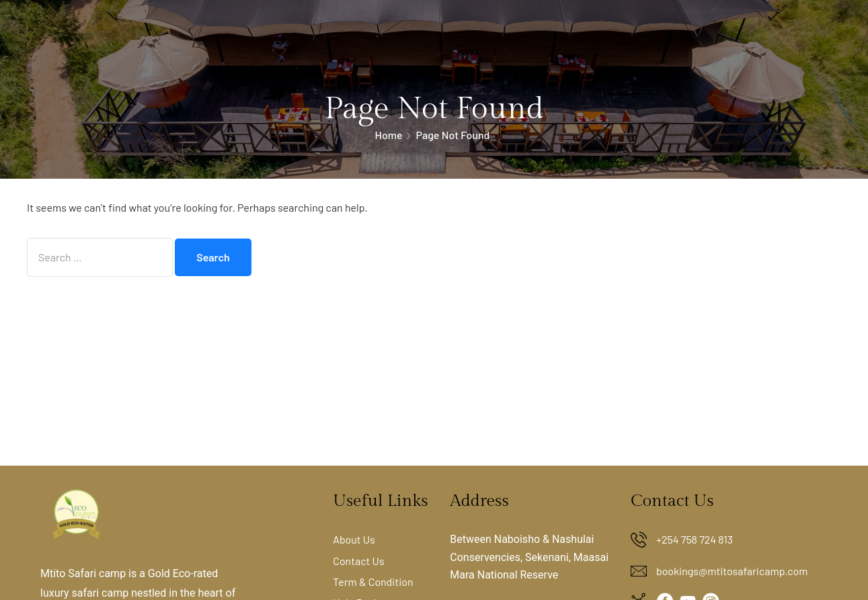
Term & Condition (373, 582)
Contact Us (358, 561)
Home (389, 135)
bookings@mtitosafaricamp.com (732, 571)
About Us (354, 539)
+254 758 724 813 (695, 539)
